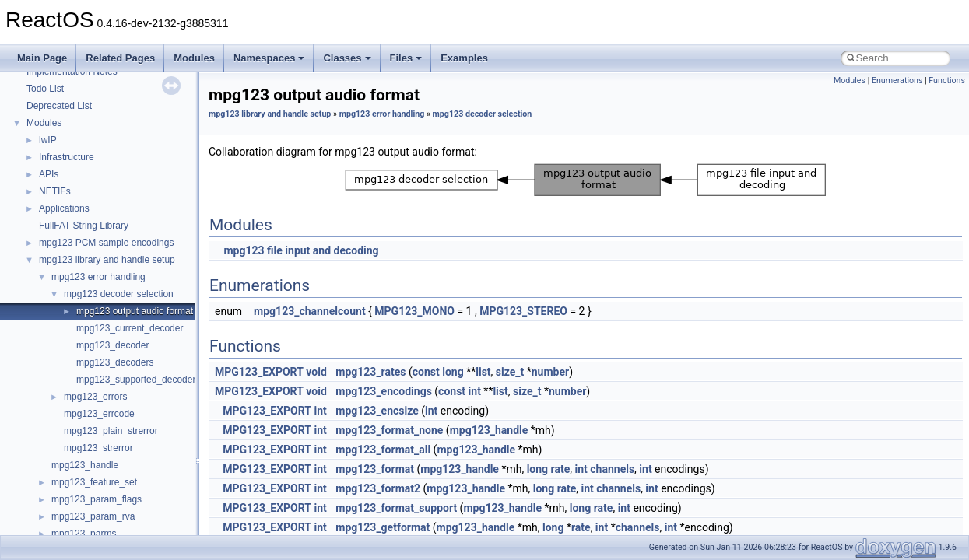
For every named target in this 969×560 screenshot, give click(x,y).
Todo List (45, 89)
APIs (49, 174)
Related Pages (120, 58)
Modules (194, 58)
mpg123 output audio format (135, 311)
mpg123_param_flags (97, 499)
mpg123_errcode (99, 414)
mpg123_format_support (396, 508)
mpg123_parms (84, 534)
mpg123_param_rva (93, 516)
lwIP (48, 140)
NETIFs (55, 191)
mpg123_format (375, 469)
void (316, 372)
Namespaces (269, 58)
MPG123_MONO (414, 311)
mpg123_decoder (112, 345)
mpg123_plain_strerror (111, 431)
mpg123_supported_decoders (138, 380)
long (453, 372)
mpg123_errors (95, 397)
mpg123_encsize (377, 411)
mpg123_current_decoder (130, 328)
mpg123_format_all (383, 450)
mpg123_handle (85, 465)
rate (561, 469)
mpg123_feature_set (94, 482)
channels (612, 469)
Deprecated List (59, 106)
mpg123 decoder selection (119, 294)
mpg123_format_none (389, 430)
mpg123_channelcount (310, 311)
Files (406, 58)
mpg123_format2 (378, 488)
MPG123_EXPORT (259, 372)
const (426, 372)
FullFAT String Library (84, 226)
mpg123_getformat (383, 527)
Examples (464, 58)
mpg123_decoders (115, 362)
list (483, 372)
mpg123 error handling (98, 277)
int (475, 391)
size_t (510, 372)
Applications (64, 208)
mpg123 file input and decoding (301, 250)
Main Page (42, 58)
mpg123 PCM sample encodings (106, 243)
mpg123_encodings (384, 391)
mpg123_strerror (98, 448)
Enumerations (897, 80)
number (550, 372)
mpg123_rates (370, 372)
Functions (947, 80)
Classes (347, 58)
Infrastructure (67, 157)
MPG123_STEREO (523, 311)
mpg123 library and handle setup (107, 260)
